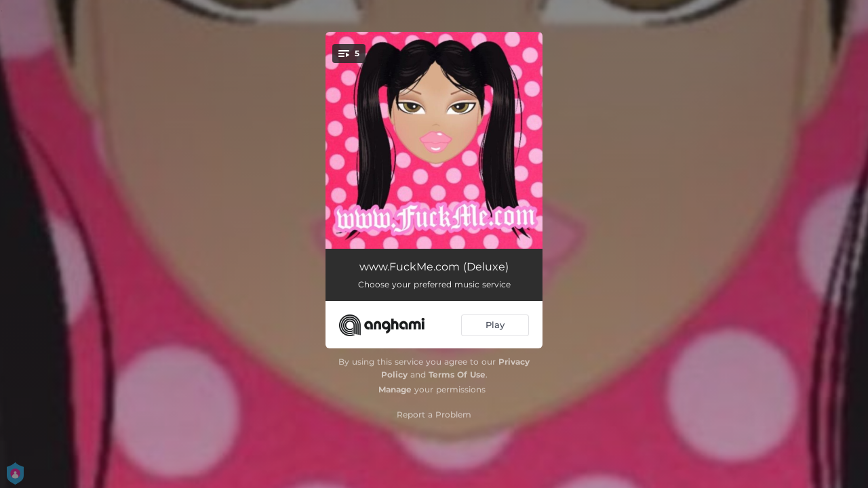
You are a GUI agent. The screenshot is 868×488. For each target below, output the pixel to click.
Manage (395, 389)
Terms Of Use (457, 374)
